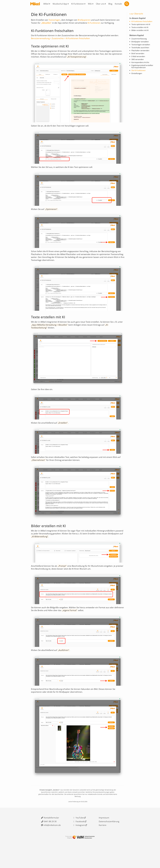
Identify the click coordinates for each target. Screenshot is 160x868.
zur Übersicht (137, 14)
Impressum (104, 833)
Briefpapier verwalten (141, 43)
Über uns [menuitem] (101, 4)
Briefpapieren (86, 20)
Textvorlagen (55, 20)
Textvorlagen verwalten (141, 47)
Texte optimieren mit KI (141, 25)
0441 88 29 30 (50, 837)
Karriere (102, 841)
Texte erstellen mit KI (140, 28)
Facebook (80, 837)
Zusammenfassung (140, 40)
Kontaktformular (51, 833)
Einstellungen (137, 77)
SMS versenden (138, 62)
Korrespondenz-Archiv (141, 65)
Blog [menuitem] (111, 4)
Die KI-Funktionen (139, 74)
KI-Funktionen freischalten (143, 22)
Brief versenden (138, 56)
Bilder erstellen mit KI (141, 32)
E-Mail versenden (139, 59)
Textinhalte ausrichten (141, 50)
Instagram (80, 841)
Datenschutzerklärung (109, 837)
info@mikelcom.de (52, 841)
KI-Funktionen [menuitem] (78, 4)
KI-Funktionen (95, 24)
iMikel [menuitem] (45, 4)
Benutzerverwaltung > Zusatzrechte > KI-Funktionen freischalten (61, 41)
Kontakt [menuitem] (120, 4)
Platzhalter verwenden (141, 53)
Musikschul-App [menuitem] (59, 4)
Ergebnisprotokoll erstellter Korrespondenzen (143, 70)
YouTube (80, 833)
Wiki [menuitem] (90, 4)
